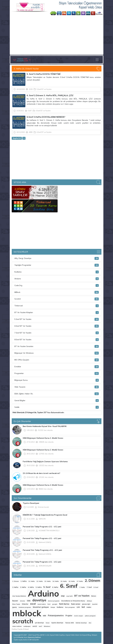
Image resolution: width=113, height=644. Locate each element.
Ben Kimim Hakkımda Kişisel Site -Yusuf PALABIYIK (45, 426)
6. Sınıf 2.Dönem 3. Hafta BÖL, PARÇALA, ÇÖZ (50, 95)
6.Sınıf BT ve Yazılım (43, 111)
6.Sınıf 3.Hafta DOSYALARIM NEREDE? (46, 117)
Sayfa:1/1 (17, 138)
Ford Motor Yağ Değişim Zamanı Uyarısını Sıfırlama (45, 462)
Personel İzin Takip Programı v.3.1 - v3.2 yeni (42, 527)
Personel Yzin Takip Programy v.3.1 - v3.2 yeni (42, 550)
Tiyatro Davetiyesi (31, 503)
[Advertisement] (57, 35)
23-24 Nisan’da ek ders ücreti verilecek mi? (41, 473)
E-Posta (20, 637)
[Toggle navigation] (97, 60)
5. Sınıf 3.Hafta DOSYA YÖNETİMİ (44, 74)
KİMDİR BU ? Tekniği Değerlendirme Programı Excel (45, 515)
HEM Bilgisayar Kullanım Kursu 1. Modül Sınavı (43, 438)
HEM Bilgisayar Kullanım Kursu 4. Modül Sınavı (43, 485)
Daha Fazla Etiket (20, 629)
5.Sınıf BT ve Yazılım (44, 89)
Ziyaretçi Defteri (34, 637)
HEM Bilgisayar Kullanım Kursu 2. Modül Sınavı (43, 450)
